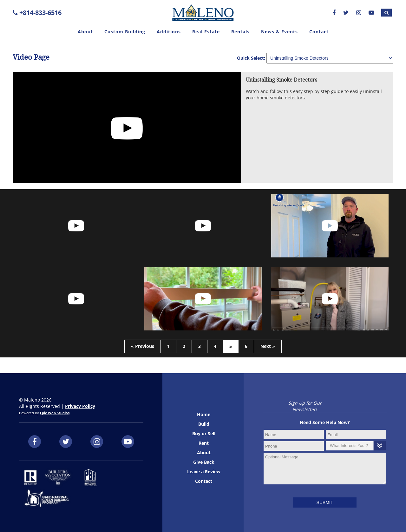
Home (204, 414)
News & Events (279, 32)
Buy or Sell (204, 433)
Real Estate (206, 32)
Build (204, 424)
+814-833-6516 (37, 13)
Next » (268, 346)
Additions (169, 32)
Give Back (204, 462)
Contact (319, 32)
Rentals (240, 32)
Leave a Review (204, 472)
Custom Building (125, 32)
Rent (204, 443)
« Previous (143, 346)
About (85, 32)
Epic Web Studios (55, 413)
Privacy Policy (80, 406)
